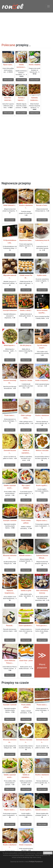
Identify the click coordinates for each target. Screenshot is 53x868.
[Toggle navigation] (48, 6)
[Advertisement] (26, 27)
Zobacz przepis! (8, 80)
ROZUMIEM (48, 853)
